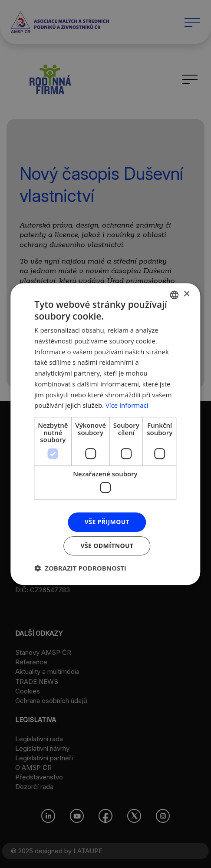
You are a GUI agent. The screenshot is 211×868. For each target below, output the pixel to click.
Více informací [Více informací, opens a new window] (127, 406)
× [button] (186, 294)
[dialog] (105, 434)
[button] (80, 568)
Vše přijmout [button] (107, 522)
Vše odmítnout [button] (107, 546)
